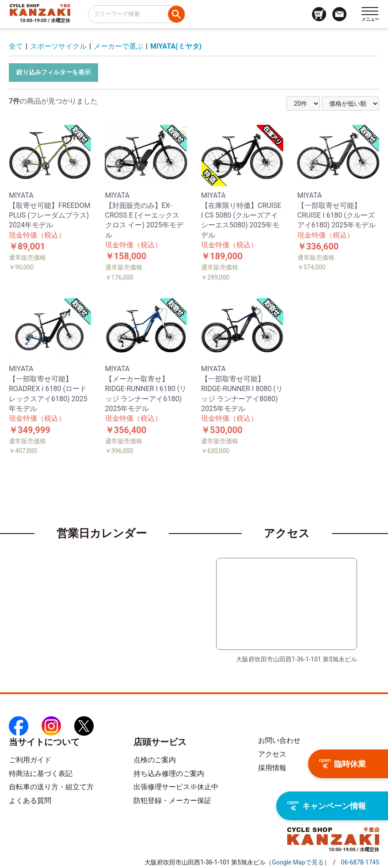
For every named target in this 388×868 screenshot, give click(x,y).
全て (16, 46)
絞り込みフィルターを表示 (53, 72)
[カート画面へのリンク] (319, 14)
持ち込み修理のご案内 (169, 774)
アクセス (272, 754)
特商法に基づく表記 (41, 774)
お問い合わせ (279, 740)
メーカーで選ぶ (118, 46)
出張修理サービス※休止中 (176, 787)
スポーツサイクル (58, 46)
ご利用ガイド (30, 760)
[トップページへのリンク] (40, 10)
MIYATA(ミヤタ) (176, 46)
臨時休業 (342, 764)
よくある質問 (30, 801)
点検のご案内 (155, 760)
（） (298, 862)
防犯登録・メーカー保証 (172, 801)
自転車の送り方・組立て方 (51, 787)
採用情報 (272, 768)
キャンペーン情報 (327, 806)
